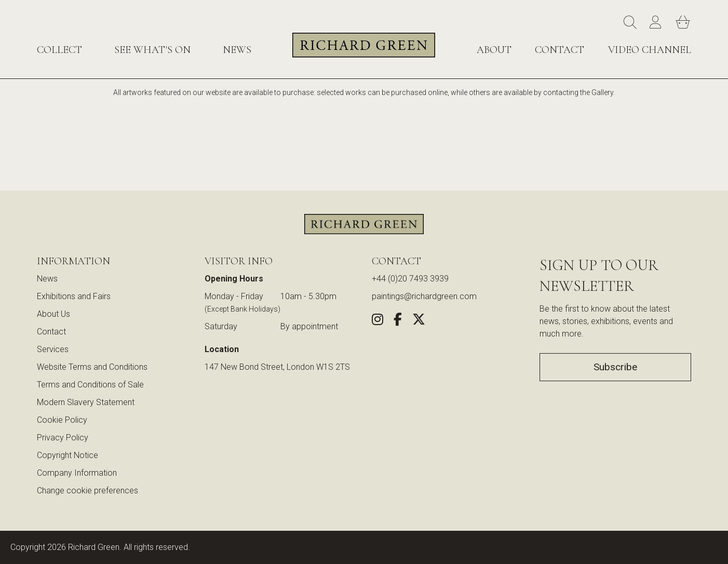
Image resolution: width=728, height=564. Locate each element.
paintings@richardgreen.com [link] (424, 296)
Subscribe (615, 367)
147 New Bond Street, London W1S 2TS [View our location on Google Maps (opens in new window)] (277, 367)
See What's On (152, 50)
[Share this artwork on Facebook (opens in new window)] (398, 321)
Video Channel (650, 50)
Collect (59, 50)
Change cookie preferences (87, 491)
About (494, 50)
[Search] (631, 23)
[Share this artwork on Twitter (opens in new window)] (419, 321)
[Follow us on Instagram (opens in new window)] (378, 321)
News (237, 50)
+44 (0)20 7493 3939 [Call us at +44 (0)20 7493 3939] (410, 279)
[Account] (657, 23)
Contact (560, 50)
